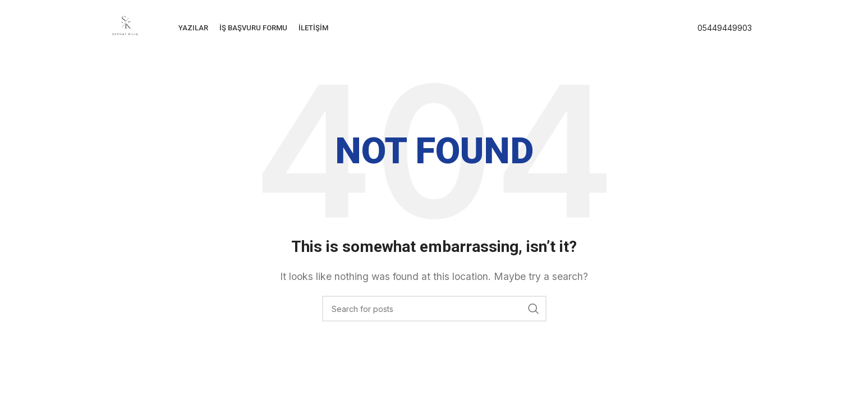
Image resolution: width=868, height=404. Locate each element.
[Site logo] (125, 27)
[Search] (434, 309)
